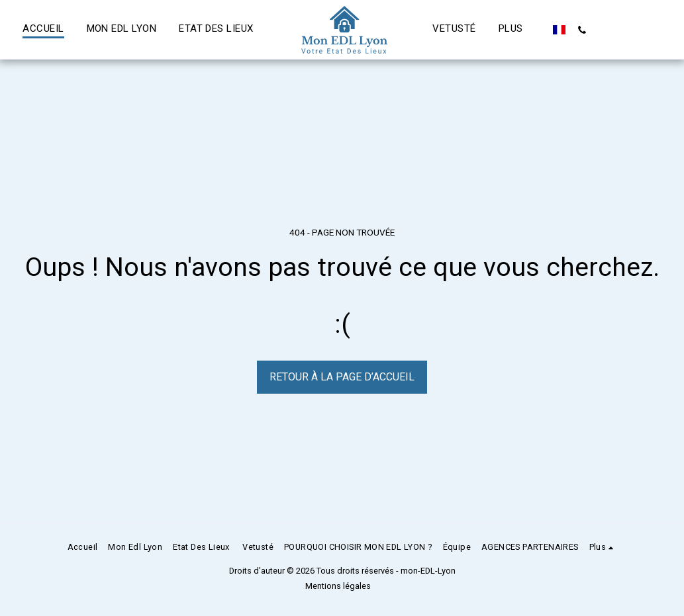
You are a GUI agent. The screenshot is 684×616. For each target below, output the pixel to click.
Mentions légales (338, 586)
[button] (582, 30)
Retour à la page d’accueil (342, 377)
